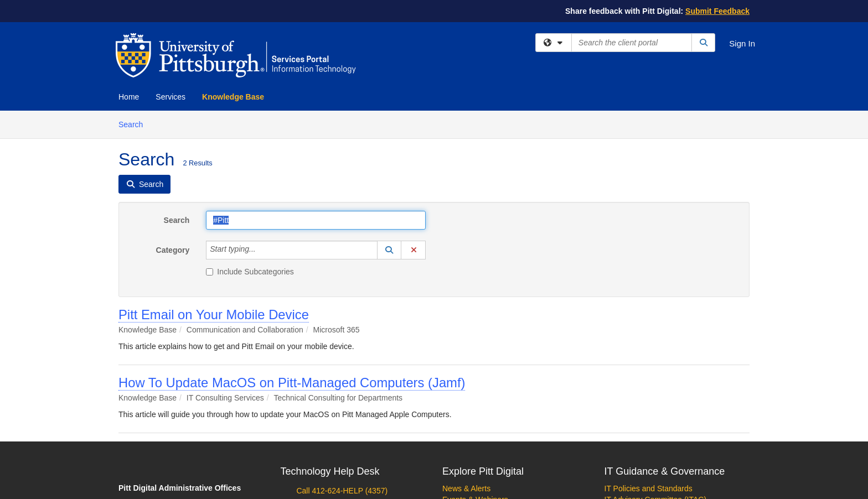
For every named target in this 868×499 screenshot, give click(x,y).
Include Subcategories (250, 272)
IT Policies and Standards (649, 488)
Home (129, 97)
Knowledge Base (233, 97)
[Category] (262, 250)
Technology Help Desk (330, 471)
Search (135, 124)
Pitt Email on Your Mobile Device (214, 315)
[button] (389, 250)
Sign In (742, 43)
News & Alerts (466, 488)
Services (170, 97)
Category (173, 250)
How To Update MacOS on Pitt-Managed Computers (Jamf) (292, 383)
